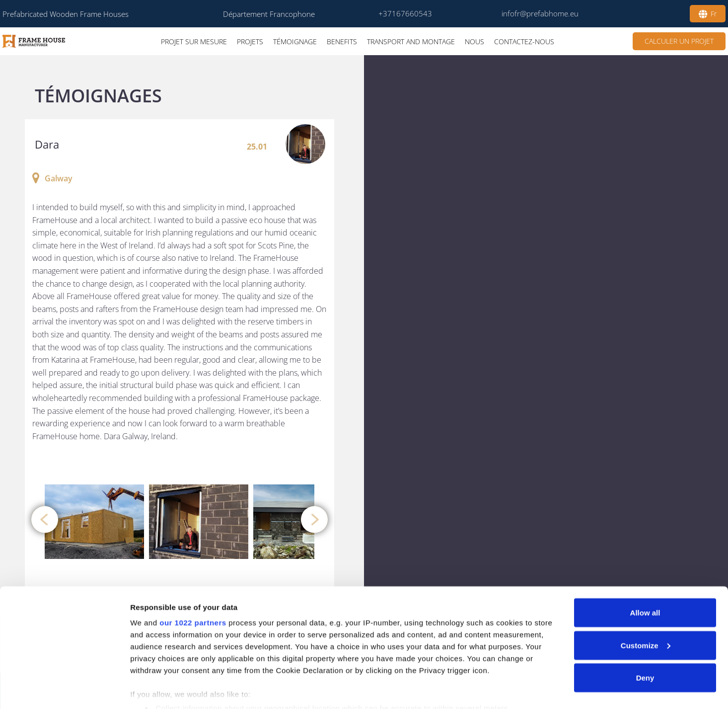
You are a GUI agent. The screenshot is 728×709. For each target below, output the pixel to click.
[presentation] (45, 519)
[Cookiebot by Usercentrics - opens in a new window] (64, 690)
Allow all (645, 570)
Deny (645, 635)
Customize (646, 602)
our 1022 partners (193, 580)
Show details (153, 689)
